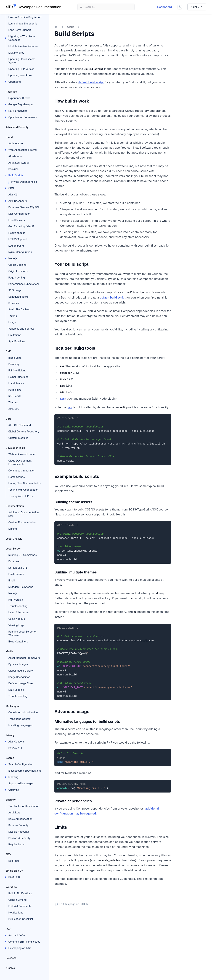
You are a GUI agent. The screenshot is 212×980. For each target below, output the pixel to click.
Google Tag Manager (21, 104)
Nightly (197, 7)
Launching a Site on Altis (23, 24)
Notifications (16, 913)
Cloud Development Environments (20, 462)
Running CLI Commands (22, 555)
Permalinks (15, 390)
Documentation (15, 506)
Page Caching (17, 278)
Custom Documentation (22, 522)
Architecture (16, 143)
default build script (91, 82)
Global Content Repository (24, 431)
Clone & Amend (17, 900)
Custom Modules (18, 438)
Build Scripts (16, 175)
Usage (12, 322)
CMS (9, 351)
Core (9, 419)
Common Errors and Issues (24, 942)
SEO (8, 854)
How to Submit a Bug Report (25, 17)
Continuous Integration (22, 470)
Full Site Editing (17, 370)
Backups (13, 169)
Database (14, 561)
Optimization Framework (23, 117)
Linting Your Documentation (25, 483)
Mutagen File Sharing (21, 587)
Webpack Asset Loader (22, 454)
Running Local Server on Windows (23, 633)
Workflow (11, 887)
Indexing (13, 777)
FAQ (8, 929)
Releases (11, 958)
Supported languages (21, 783)
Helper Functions (18, 377)
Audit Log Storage (19, 163)
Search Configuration (21, 764)
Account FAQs (17, 935)
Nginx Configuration (20, 252)
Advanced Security (17, 127)
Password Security (19, 838)
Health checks (17, 233)
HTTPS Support (18, 239)
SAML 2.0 (14, 877)
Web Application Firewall (23, 150)
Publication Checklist (21, 919)
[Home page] (34, 7)
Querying (14, 790)
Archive (10, 968)
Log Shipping (16, 246)
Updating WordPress (20, 75)
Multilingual (13, 706)
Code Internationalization (23, 712)
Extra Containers (18, 641)
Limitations (15, 335)
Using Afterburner (19, 612)
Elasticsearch (16, 574)
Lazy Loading (16, 690)
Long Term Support (20, 30)
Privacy (10, 735)
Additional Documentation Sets (24, 514)
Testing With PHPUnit (21, 496)
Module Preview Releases (23, 46)
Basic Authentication (20, 819)
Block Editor (15, 358)
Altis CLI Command (20, 425)
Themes (13, 402)
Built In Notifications (20, 893)
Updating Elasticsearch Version (22, 61)
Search (10, 758)
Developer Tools (15, 448)
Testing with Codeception (23, 490)
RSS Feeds (15, 396)
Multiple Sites (16, 53)
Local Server (13, 549)
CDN (11, 188)
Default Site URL (18, 568)
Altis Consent (16, 742)
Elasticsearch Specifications (25, 771)
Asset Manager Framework (24, 658)
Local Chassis (14, 539)
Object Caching (17, 265)
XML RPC (14, 409)
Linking (13, 529)
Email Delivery (17, 220)
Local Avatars (16, 383)
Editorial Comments (20, 906)
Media (9, 651)
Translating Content (20, 719)
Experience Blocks (19, 98)
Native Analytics (18, 111)
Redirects (14, 861)
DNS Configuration (19, 214)
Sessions (14, 303)
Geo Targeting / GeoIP (21, 226)
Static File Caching (19, 309)
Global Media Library (21, 671)
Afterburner (15, 156)
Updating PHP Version (21, 69)
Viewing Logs (16, 625)
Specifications (17, 341)
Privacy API (15, 748)
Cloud (9, 137)
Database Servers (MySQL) (24, 207)
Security (11, 800)
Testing (13, 316)
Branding (14, 364)
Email (11, 580)
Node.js (13, 258)
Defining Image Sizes (21, 683)
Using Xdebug (17, 619)
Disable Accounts (19, 832)
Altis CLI (13, 194)
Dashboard (165, 7)
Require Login (16, 844)
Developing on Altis (20, 948)
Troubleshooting (18, 606)
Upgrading (15, 82)
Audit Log (14, 812)
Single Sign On (14, 871)
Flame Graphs (17, 477)
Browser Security (18, 825)
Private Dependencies (24, 182)
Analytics (11, 92)
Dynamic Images (18, 664)
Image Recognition (19, 677)
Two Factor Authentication (24, 806)
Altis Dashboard (18, 201)
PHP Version (16, 600)
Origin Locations (18, 271)
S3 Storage (15, 290)
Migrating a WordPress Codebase (22, 38)
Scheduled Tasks (18, 297)
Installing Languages (20, 725)
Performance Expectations (24, 284)
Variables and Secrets (21, 329)
